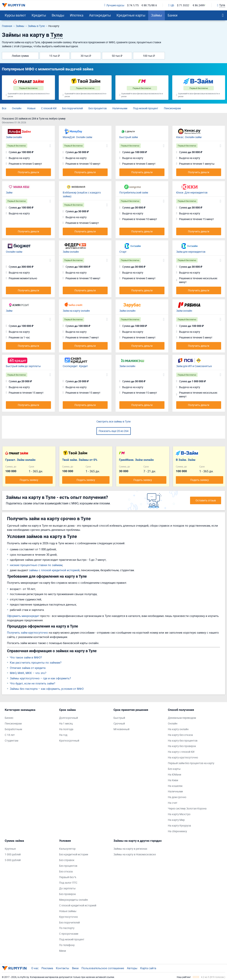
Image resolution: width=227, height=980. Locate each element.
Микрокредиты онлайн (74, 900)
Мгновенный (121, 729)
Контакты (63, 968)
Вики (75, 968)
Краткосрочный (69, 741)
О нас (35, 968)
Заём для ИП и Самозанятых (194, 366)
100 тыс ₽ (149, 56)
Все (4, 108)
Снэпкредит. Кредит (75, 366)
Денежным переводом (182, 718)
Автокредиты (100, 15)
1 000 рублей (13, 854)
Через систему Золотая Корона (187, 808)
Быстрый (119, 718)
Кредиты (39, 15)
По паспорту (67, 928)
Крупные (10, 849)
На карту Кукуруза (179, 825)
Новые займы (68, 911)
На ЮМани (175, 774)
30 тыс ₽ (86, 56)
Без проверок (68, 894)
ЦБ (171, 5)
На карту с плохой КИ (181, 752)
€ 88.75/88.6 (149, 5)
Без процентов (98, 108)
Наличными (120, 108)
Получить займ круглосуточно (27, 632)
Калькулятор (67, 849)
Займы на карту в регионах (130, 849)
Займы (157, 15)
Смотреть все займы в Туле (113, 421)
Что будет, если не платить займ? (32, 683)
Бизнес (9, 718)
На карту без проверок (182, 746)
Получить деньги (28, 172)
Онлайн (17, 108)
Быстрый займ (129, 137)
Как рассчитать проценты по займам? (36, 662)
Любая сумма (20, 56)
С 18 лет (10, 735)
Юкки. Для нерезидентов (192, 192)
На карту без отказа (180, 735)
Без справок (67, 860)
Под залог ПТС (68, 883)
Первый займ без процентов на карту (191, 763)
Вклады (58, 15)
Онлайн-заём (14, 252)
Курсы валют (15, 15)
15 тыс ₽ (55, 56)
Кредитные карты (131, 15)
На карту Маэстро (179, 814)
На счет (173, 803)
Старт (123, 252)
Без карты (174, 769)
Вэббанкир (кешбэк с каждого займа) (82, 194)
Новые (31, 108)
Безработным (13, 729)
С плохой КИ (49, 108)
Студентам (11, 741)
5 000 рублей (13, 860)
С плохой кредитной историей (78, 905)
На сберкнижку (177, 831)
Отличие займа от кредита (28, 668)
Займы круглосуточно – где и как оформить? (40, 678)
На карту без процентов (183, 741)
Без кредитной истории (74, 854)
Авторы (132, 968)
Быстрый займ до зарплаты (23, 366)
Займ (9, 192)
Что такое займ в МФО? (26, 657)
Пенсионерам (172, 108)
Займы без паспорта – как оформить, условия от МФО (47, 689)
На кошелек (175, 786)
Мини (63, 951)
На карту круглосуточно (183, 757)
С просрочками (69, 934)
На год (63, 735)
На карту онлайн (178, 729)
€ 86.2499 (199, 5)
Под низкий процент (146, 108)
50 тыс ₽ (117, 56)
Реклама (47, 968)
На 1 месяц (66, 723)
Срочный (119, 723)
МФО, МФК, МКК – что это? (28, 673)
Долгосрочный (68, 718)
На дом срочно (177, 797)
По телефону (67, 945)
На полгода (66, 729)
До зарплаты (67, 888)
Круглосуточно (68, 917)
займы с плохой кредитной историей (54, 570)
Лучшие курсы (114, 5)
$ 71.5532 (183, 5)
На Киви (173, 780)
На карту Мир (176, 820)
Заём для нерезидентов (191, 252)
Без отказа (66, 871)
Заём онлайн (184, 311)
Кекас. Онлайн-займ (189, 137)
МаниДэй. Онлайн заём (77, 137)
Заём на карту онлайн (76, 311)
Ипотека (77, 15)
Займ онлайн (14, 137)
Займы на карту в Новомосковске (135, 854)
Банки (173, 15)
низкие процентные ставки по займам (36, 565)
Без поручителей (72, 108)
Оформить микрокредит (23, 616)
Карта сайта (148, 968)
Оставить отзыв (206, 500)
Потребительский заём (134, 192)
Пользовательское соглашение (103, 968)
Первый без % (68, 877)
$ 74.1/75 (133, 5)
